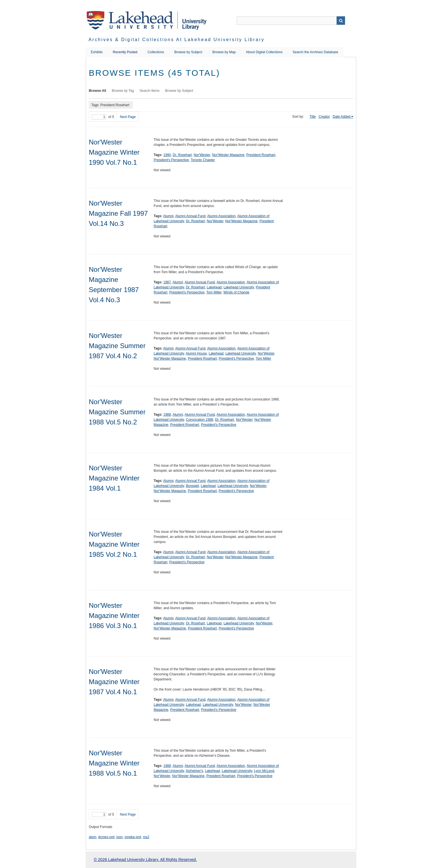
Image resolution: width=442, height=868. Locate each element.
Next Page (128, 117)
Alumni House (196, 353)
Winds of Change (237, 292)
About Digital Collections (264, 52)
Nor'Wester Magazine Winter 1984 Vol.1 (114, 478)
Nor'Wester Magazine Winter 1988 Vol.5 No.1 (114, 763)
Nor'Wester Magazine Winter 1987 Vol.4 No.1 (114, 682)
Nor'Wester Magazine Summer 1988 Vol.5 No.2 (117, 412)
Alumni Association (221, 216)
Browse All (98, 91)
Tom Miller (214, 292)
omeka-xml (133, 837)
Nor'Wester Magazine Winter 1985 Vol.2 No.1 (114, 544)
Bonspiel (193, 486)
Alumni (168, 216)
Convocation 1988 (200, 420)
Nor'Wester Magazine (228, 155)
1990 (167, 155)
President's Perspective (171, 160)
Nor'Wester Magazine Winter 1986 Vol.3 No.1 (114, 616)
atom (93, 837)
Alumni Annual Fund (190, 216)
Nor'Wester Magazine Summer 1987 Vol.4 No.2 (117, 346)
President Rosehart (261, 155)
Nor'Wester (202, 155)
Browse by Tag (123, 91)
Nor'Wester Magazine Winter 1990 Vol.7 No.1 (114, 152)
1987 (167, 282)
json (120, 837)
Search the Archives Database (315, 52)
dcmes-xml (106, 837)
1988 (167, 415)
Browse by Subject (188, 52)
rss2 (146, 837)
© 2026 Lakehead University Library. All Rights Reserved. (145, 860)
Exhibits (97, 52)
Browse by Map (224, 52)
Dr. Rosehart (182, 155)
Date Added (342, 117)
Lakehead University (239, 287)
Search (341, 21)
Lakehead (214, 287)
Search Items (150, 91)
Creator (324, 117)
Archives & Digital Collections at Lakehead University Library (177, 40)
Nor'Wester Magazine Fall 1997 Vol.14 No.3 (118, 213)
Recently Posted (125, 52)
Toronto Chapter (203, 160)
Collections (156, 52)
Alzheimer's (195, 771)
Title (313, 117)
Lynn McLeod (264, 771)
